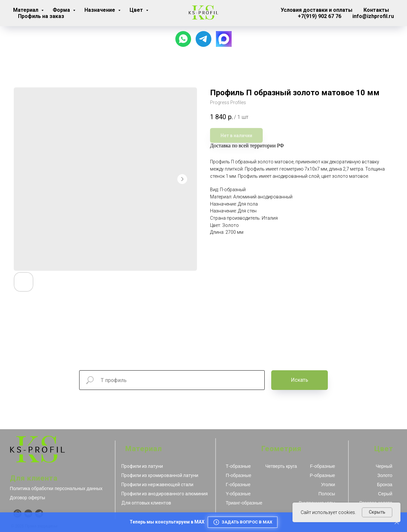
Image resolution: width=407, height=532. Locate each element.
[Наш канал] (203, 39)
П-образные (239, 475)
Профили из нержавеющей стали (157, 485)
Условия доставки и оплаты (317, 10)
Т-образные (238, 466)
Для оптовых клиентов (146, 503)
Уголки (328, 485)
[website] (224, 39)
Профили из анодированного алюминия (165, 494)
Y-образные (238, 494)
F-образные (323, 466)
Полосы (327, 494)
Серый (385, 494)
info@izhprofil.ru (373, 16)
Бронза (385, 485)
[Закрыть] (397, 522)
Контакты (376, 10)
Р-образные (322, 475)
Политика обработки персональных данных (56, 488)
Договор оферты (27, 498)
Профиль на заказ (41, 16)
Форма (62, 10)
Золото (385, 475)
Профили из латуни (142, 466)
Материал (26, 10)
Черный (384, 466)
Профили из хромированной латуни (160, 475)
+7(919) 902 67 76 (319, 16)
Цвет (137, 10)
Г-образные (238, 485)
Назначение (100, 10)
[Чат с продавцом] (183, 39)
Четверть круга (281, 466)
